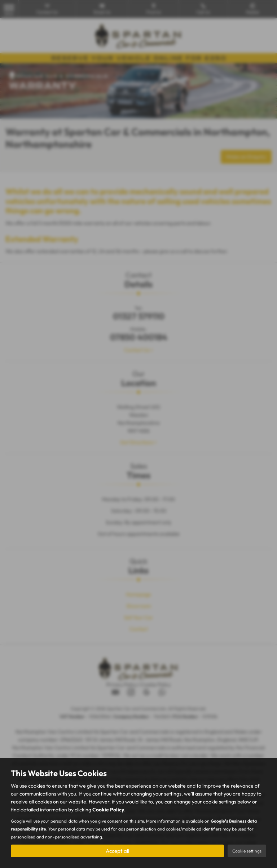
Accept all (117, 850)
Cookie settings (247, 851)
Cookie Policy (108, 809)
